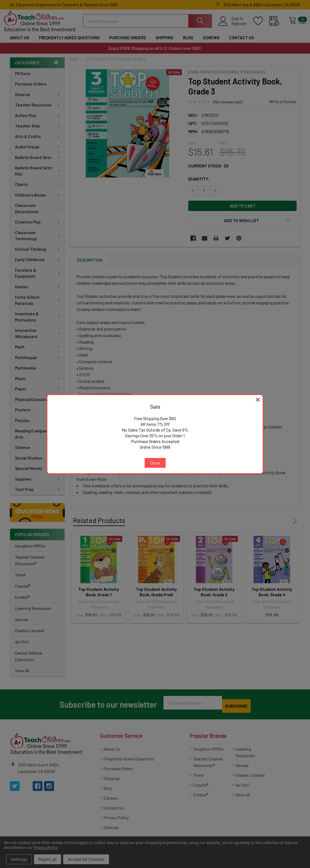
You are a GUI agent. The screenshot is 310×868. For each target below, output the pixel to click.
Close (155, 463)
